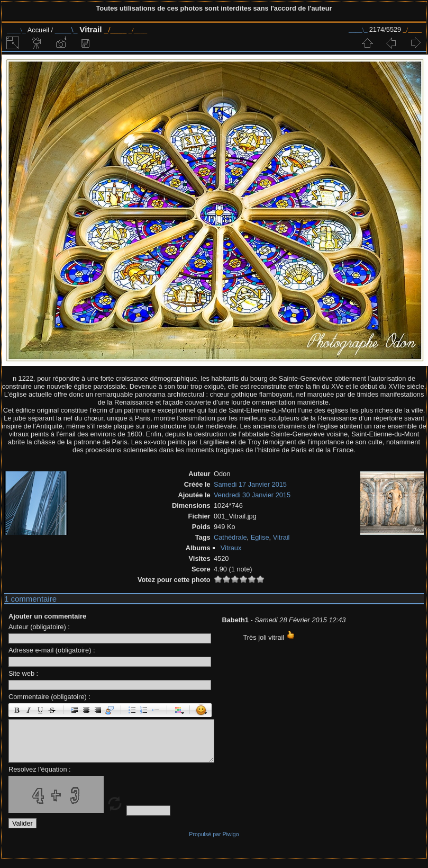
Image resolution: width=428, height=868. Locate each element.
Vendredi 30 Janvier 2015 (252, 495)
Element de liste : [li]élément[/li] (156, 710)
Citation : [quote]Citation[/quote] (110, 710)
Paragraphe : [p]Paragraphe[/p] (75, 710)
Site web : (23, 673)
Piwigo (230, 834)
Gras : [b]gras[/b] (17, 710)
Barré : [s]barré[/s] (52, 710)
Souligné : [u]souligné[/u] (40, 710)
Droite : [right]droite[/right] (98, 710)
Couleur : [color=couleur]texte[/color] (178, 710)
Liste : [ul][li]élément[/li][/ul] (132, 710)
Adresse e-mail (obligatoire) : (52, 650)
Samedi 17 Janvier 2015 (250, 484)
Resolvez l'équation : (40, 769)
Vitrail (281, 537)
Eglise (260, 537)
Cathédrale (230, 537)
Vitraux (231, 548)
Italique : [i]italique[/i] (29, 710)
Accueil (38, 30)
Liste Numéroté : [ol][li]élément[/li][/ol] (144, 710)
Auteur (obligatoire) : (39, 627)
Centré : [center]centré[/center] (86, 710)
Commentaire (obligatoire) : (49, 697)
